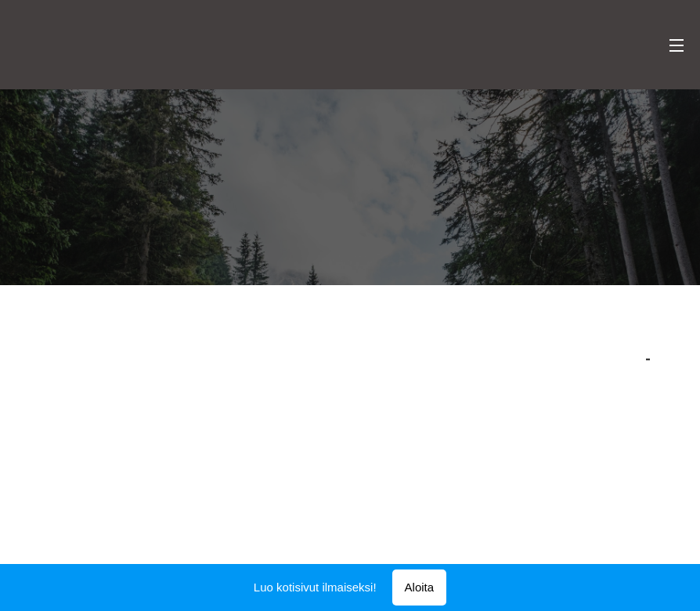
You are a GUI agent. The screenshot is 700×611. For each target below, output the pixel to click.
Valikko (677, 45)
